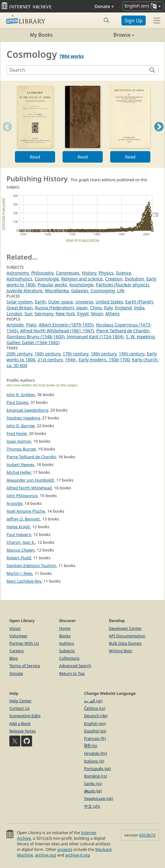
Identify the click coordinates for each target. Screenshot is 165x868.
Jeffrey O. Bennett (23, 519)
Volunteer (19, 636)
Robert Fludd (19, 558)
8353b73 (147, 835)
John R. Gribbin (21, 395)
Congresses (68, 273)
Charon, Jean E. (21, 542)
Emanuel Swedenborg (27, 410)
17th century (75, 354)
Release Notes (23, 731)
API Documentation (127, 636)
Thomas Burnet (21, 449)
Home (65, 628)
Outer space (61, 302)
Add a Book (20, 723)
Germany (44, 314)
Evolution (134, 279)
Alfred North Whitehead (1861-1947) (57, 331)
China (96, 308)
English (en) (95, 723)
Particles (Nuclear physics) (123, 285)
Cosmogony (103, 291)
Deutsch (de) (96, 716)
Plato (31, 325)
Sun (28, 314)
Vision (15, 628)
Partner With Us (24, 643)
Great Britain (20, 308)
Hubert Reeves (20, 464)
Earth (40, 302)
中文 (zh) (92, 806)
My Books (41, 35)
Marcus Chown (21, 550)
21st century (50, 360)
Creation (114, 279)
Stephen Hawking (23, 418)
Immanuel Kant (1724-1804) (95, 337)
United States (109, 302)
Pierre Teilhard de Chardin (123, 331)
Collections (69, 658)
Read (35, 157)
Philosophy (42, 273)
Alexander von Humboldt (30, 480)
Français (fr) (95, 738)
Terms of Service (25, 666)
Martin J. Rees (19, 573)
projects (65, 849)
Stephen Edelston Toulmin (31, 566)
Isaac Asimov (19, 441)
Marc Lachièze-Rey (24, 581)
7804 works (72, 56)
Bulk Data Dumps (125, 643)
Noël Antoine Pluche (26, 511)
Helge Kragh (18, 527)
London (14, 314)
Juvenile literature (25, 291)
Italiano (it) (94, 761)
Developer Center (125, 628)
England (123, 308)
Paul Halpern (19, 534)
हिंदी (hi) (91, 746)
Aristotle (15, 325)
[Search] (78, 70)
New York (65, 314)
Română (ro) (96, 776)
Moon (97, 314)
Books (65, 636)
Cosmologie (47, 279)
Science (123, 273)
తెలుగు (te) (93, 791)
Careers (16, 651)
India (139, 308)
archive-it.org (78, 855)
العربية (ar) (93, 701)
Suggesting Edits (25, 716)
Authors (67, 643)
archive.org (45, 855)
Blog (14, 658)
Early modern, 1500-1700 (104, 360)
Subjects (67, 651)
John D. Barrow (21, 426)
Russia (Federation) (54, 308)
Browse (108, 35)
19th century (132, 354)
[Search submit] (107, 20)
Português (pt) (97, 769)
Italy (108, 308)
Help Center (21, 701)
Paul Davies (17, 402)
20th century (19, 354)
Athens (112, 314)
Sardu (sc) (93, 783)
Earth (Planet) (139, 302)
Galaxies (80, 291)
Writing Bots (120, 651)
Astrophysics (19, 279)
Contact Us (19, 708)
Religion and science (82, 279)
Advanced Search (75, 666)
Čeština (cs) (95, 708)
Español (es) (95, 731)
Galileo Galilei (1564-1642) (33, 342)
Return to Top (72, 673)
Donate (104, 6)
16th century (47, 354)
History (89, 273)
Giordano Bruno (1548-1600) (35, 337)
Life (121, 291)
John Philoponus (22, 496)
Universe (84, 302)
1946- (71, 360)
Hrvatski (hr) (96, 753)
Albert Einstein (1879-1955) (66, 325)
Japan (82, 308)
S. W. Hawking (140, 337)
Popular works (52, 285)
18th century (104, 354)
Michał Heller (19, 472)
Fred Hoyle (17, 433)
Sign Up (134, 21)
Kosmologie (82, 285)
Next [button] (159, 134)
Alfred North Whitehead (29, 488)
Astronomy (18, 273)
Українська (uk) (99, 798)
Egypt (83, 314)
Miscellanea (57, 291)
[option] (35, 124)
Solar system (20, 302)
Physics (106, 273)
